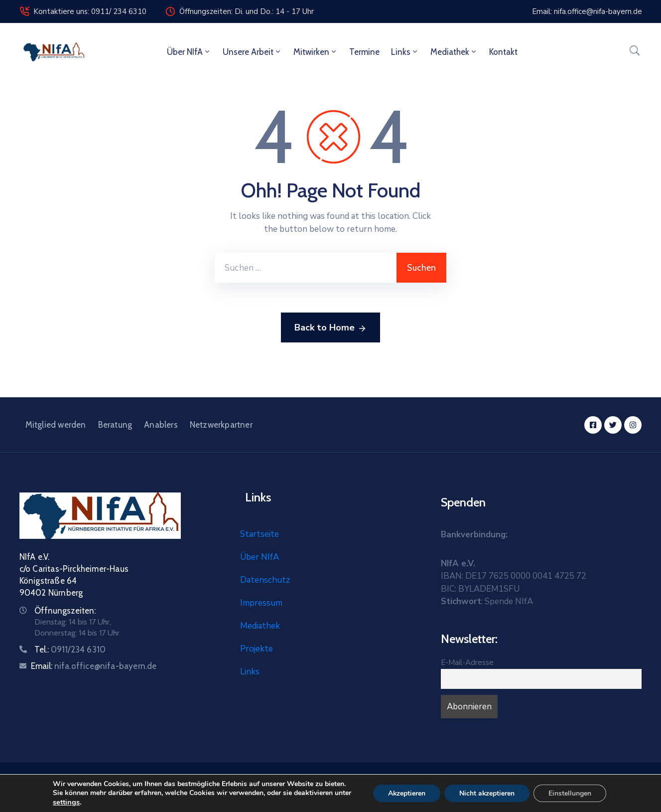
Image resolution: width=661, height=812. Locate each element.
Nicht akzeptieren (487, 793)
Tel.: (70, 650)
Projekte (257, 649)
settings (66, 802)
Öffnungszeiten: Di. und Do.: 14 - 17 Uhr (247, 11)
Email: (94, 666)
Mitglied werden (56, 425)
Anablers (161, 425)
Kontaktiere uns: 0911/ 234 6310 (90, 11)
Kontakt (503, 52)
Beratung (115, 425)
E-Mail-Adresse (467, 662)
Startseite (260, 534)
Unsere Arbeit (252, 52)
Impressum (261, 603)
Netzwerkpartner (221, 425)
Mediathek (454, 52)
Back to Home (330, 328)
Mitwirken (316, 52)
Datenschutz (265, 580)
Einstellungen (570, 793)
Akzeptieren (406, 793)
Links (405, 52)
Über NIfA (189, 52)
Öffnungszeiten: (65, 611)
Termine (364, 52)
